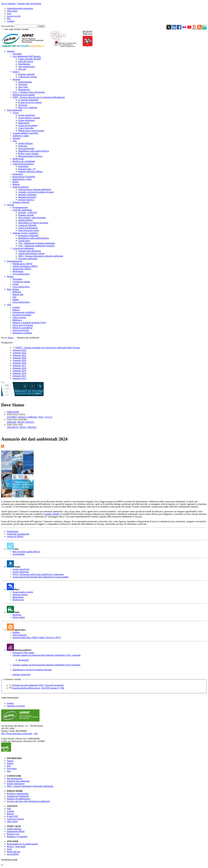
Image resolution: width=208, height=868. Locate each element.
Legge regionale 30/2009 (30, 59)
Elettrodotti (23, 166)
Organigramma (25, 82)
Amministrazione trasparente (20, 8)
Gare (9, 13)
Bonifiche (17, 615)
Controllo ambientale (22, 210)
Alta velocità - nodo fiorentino (32, 218)
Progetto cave (13, 834)
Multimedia (18, 271)
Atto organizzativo (27, 67)
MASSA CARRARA (28, 417)
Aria (14, 141)
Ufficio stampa (19, 317)
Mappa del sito (14, 852)
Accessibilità (13, 854)
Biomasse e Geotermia (17, 836)
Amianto (16, 138)
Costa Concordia (26, 128)
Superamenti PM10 (16, 831)
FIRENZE (12, 422)
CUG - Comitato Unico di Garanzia (29, 92)
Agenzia (11, 51)
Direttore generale (26, 74)
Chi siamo (17, 54)
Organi (16, 72)
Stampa (10, 703)
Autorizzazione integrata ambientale (35, 189)
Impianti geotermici (27, 197)
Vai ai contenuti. (9, 3)
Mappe (16, 300)
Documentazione (14, 261)
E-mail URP (12, 816)
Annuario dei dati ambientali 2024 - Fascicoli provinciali (38, 685)
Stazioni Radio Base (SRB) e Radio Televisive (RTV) (37, 637)
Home (10, 338)
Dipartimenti (24, 90)
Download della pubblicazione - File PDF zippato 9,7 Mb (38, 688)
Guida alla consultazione (18, 534)
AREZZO (32, 427)
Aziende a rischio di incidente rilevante (36, 192)
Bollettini (17, 292)
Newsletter (17, 279)
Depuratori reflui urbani (23, 653)
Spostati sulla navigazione (29, 3)
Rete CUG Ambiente (28, 107)
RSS (9, 766)
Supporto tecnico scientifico (25, 233)
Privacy (10, 846)
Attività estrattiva (26, 200)
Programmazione (20, 207)
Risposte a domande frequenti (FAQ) (29, 323)
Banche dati (18, 294)
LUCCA (48, 417)
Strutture (16, 79)
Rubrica (16, 310)
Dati (14, 297)
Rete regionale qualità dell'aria (26, 552)
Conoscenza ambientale (23, 248)
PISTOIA (30, 422)
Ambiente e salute (21, 136)
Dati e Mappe (13, 289)
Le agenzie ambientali (28, 100)
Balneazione (24, 123)
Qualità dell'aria (25, 143)
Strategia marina (20, 595)
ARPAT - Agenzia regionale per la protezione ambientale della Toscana (46, 348)
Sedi (9, 809)
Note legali (20, 846)
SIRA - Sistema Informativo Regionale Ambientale (30, 786)
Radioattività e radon (22, 179)
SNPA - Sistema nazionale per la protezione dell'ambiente (39, 97)
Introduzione (13, 531)
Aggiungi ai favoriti (16, 706)
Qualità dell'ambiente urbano (31, 253)
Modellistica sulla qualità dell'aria (34, 151)
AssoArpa (23, 105)
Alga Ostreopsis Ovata (28, 230)
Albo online (12, 11)
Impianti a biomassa (27, 195)
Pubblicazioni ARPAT (22, 264)
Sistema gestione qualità (24, 95)
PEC (9, 19)
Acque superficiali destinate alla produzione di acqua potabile (41, 577)
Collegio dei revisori (28, 77)
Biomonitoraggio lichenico (30, 156)
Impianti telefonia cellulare (30, 171)
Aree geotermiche (26, 148)
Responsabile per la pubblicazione (22, 844)
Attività (10, 205)
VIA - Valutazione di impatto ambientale (37, 243)
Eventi (15, 284)
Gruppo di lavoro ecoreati (30, 102)
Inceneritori (23, 660)
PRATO (21, 422)
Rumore (16, 184)
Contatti (11, 21)
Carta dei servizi (26, 61)
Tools (9, 849)
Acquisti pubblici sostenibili (25, 133)
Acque (15, 113)
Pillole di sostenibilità (22, 328)
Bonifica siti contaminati (24, 161)
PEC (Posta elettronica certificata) (17, 734)
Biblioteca (17, 320)
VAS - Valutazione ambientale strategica (36, 246)
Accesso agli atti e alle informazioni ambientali (28, 801)
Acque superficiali (27, 115)
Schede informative (16, 784)
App (9, 771)
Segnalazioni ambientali (18, 796)
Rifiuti (15, 182)
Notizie (10, 276)
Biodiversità (18, 159)
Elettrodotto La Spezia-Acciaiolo (33, 223)
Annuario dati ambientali (30, 251)
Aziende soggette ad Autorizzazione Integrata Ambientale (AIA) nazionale (46, 665)
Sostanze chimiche (21, 202)
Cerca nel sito (7, 26)
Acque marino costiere (23, 592)
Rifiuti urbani (19, 617)
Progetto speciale (26, 215)
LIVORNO (12, 417)
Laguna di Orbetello (27, 225)
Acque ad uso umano (28, 125)
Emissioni (23, 146)
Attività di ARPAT (15, 536)
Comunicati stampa (21, 282)
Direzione (23, 84)
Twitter (10, 763)
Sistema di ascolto (21, 330)
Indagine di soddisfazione (18, 799)
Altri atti (22, 69)
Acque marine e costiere (29, 118)
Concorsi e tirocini (15, 819)
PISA (41, 417)
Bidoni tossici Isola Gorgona (31, 131)
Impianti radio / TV (27, 169)
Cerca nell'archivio (21, 274)
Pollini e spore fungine (28, 154)
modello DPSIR (52, 514)
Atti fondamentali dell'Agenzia (26, 56)
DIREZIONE (13, 412)
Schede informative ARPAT (25, 266)
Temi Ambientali (14, 110)
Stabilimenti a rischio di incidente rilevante (32, 670)
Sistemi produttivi (21, 187)
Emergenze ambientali (28, 235)
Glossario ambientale (28, 259)
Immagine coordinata (22, 333)
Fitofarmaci (18, 174)
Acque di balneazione (28, 228)
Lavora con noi (14, 16)
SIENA (23, 427)
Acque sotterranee (26, 120)
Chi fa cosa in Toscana (23, 325)
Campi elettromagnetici (23, 164)
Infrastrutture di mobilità (24, 177)
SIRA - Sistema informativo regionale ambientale (41, 256)
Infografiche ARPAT (22, 269)
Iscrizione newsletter (22, 315)
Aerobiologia (18, 554)
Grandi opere (24, 241)
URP (9, 305)
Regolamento (24, 64)
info (36, 734)
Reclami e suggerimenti (18, 794)
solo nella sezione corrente (17, 29)
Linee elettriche (20, 635)
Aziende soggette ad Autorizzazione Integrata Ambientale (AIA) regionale (47, 655)
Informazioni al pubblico (24, 312)
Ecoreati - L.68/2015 (28, 212)
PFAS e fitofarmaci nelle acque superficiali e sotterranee (38, 574)
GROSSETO (13, 427)
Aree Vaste (23, 87)
